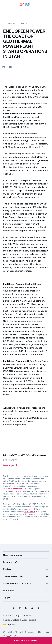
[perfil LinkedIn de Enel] (26, 608)
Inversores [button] (9, 591)
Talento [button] (7, 598)
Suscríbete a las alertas (26, 640)
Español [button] (9, 625)
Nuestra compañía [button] (13, 555)
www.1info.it (30, 512)
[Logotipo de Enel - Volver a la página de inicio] (25, 4)
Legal (18, 616)
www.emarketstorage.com (15, 489)
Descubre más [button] (11, 562)
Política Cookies (11, 620)
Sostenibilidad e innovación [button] (18, 584)
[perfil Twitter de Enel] (20, 608)
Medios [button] (7, 569)
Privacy (27, 616)
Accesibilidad (29, 620)
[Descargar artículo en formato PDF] (26, 465)
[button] (4, 4)
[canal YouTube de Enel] (32, 608)
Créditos (8, 616)
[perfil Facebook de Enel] (14, 608)
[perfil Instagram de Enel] (38, 608)
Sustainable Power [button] (13, 576)
